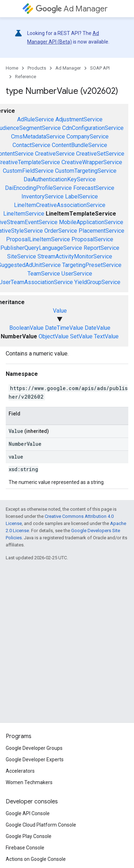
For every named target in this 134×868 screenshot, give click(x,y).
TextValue (106, 336)
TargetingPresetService (92, 265)
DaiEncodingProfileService (38, 188)
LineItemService (24, 214)
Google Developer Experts (35, 759)
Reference (26, 77)
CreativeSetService (100, 154)
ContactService (31, 145)
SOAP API (100, 68)
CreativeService (55, 154)
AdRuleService (36, 119)
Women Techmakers (29, 782)
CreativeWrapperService (92, 162)
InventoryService (43, 196)
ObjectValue (54, 336)
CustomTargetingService (86, 171)
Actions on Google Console (36, 859)
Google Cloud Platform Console (41, 825)
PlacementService (101, 231)
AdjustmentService (79, 119)
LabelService (81, 196)
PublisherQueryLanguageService (41, 248)
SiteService (22, 256)
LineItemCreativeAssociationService (60, 205)
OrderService (61, 231)
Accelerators (20, 771)
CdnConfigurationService (93, 128)
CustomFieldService (28, 171)
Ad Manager (72, 9)
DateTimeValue (64, 328)
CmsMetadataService (38, 137)
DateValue (98, 328)
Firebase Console (25, 848)
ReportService (101, 248)
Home (12, 68)
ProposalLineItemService (38, 239)
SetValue (81, 336)
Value (60, 311)
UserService (77, 274)
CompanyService (88, 137)
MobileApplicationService (91, 222)
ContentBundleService (80, 145)
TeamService (44, 274)
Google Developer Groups (34, 748)
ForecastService (94, 188)
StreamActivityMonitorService (75, 256)
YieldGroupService (97, 282)
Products (37, 68)
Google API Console (28, 813)
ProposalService (92, 239)
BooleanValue (26, 328)
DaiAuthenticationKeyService (60, 179)
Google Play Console (29, 836)
